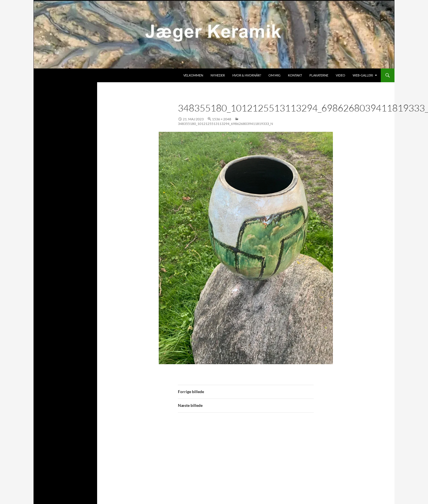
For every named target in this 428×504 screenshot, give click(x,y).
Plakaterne (319, 75)
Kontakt (295, 75)
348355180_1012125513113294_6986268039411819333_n (225, 124)
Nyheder (218, 75)
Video (340, 75)
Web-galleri (363, 75)
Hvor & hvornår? (247, 75)
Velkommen (193, 75)
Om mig (274, 75)
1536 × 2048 (222, 119)
